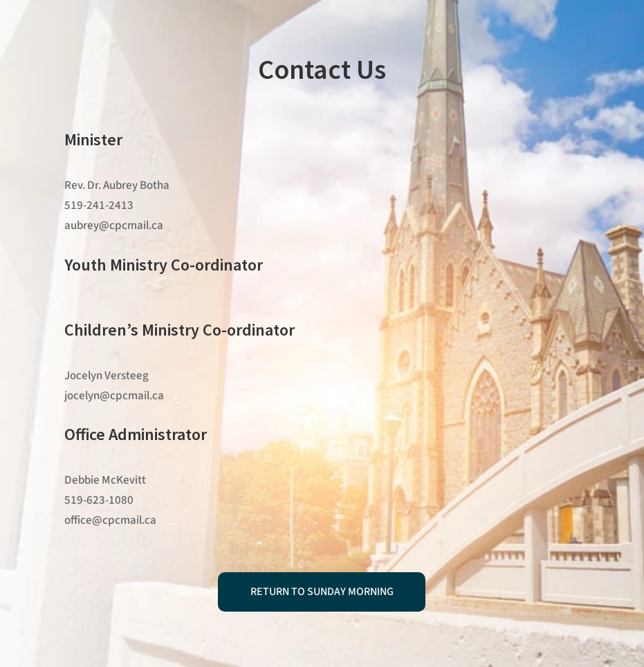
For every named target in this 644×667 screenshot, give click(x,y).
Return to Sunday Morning (322, 592)
